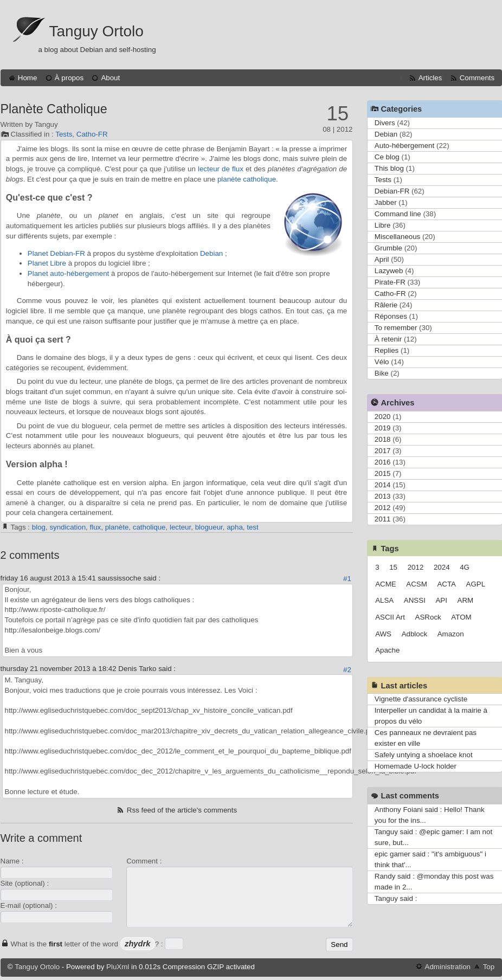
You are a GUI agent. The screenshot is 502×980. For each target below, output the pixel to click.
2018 (383, 439)
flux (95, 527)
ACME (386, 584)
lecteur (180, 527)
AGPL (476, 584)
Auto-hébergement (404, 146)
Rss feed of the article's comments (182, 810)
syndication (67, 527)
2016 (383, 462)
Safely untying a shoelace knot (424, 755)
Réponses (391, 316)
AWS (383, 634)
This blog (389, 168)
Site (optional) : (25, 883)
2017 (383, 451)
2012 (383, 508)
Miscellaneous (397, 237)
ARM (466, 600)
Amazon (451, 634)
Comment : (144, 861)
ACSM (417, 584)
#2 (347, 670)
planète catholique (247, 179)
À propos (69, 78)
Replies (387, 350)
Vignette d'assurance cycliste (421, 699)
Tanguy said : (396, 898)
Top (489, 967)
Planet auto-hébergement (68, 273)
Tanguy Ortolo (96, 31)
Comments (477, 78)
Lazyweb (389, 271)
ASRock (428, 617)
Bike (382, 373)
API (441, 600)
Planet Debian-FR (56, 253)
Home (28, 78)
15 (393, 567)
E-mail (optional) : (29, 905)
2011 (383, 519)
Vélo (382, 362)
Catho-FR (92, 134)
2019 (383, 428)
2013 (383, 496)
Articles (430, 78)
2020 (383, 417)
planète (117, 527)
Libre (383, 225)
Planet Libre (47, 263)
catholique (149, 527)
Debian (211, 253)
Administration (448, 967)
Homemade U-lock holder (416, 766)
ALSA (384, 600)
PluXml (118, 967)
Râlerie (386, 305)
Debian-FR (392, 191)
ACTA (446, 584)
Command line (398, 214)
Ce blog (387, 157)
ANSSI (415, 600)
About (110, 78)
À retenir (388, 339)
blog (39, 527)
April (382, 259)
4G (465, 567)
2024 (442, 567)
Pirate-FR (390, 282)
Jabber (386, 202)
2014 (383, 485)
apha (235, 527)
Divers (385, 123)
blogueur (209, 527)
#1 (347, 579)
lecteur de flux (221, 169)
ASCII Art (390, 617)
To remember (396, 328)
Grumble (388, 248)
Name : (12, 861)
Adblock (414, 634)
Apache (387, 650)
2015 (383, 473)
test (252, 527)
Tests (64, 134)
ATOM (461, 617)
